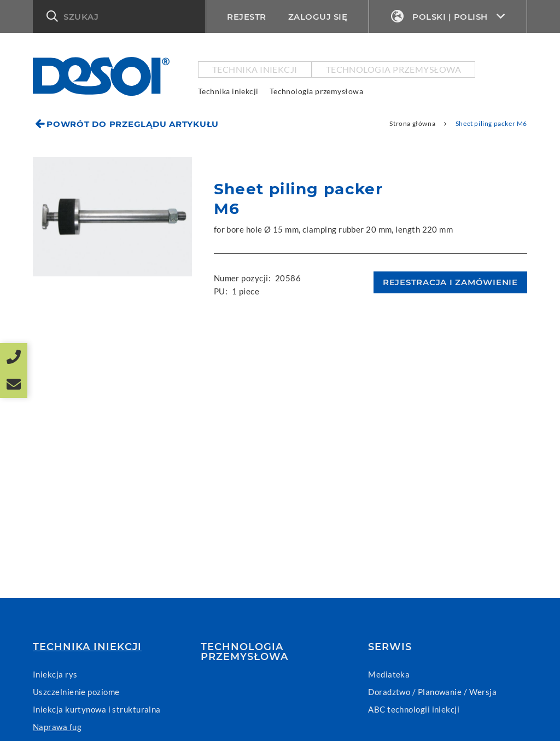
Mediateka (389, 674)
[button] (118, 16)
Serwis (390, 647)
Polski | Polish (448, 17)
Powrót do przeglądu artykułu (133, 124)
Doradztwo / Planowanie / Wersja (432, 692)
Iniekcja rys (55, 674)
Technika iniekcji (255, 69)
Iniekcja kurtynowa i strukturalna (97, 709)
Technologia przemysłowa (393, 69)
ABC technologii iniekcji (414, 709)
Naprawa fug (57, 727)
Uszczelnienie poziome (76, 692)
